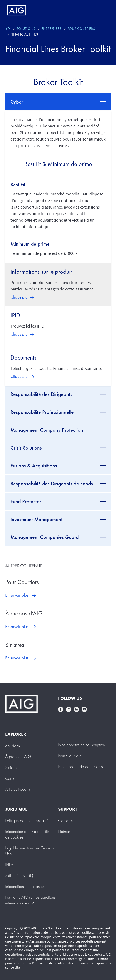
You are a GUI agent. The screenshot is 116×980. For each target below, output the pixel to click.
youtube (84, 709)
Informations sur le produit (41, 272)
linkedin (76, 709)
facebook (61, 709)
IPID (15, 315)
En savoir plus (17, 595)
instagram (69, 709)
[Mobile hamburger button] (103, 10)
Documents (23, 358)
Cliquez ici (19, 297)
